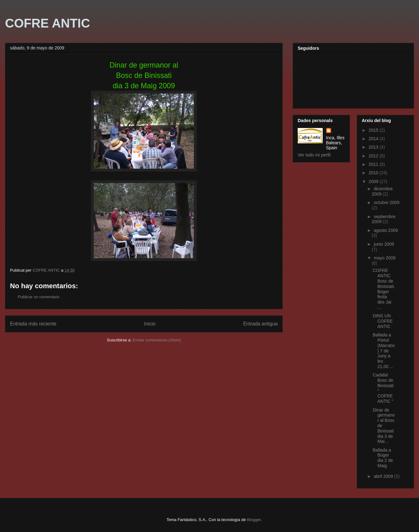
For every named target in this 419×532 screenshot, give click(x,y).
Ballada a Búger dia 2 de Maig (383, 458)
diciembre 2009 (382, 191)
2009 (374, 182)
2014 (374, 139)
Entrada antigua (260, 324)
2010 (374, 173)
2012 (374, 156)
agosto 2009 (386, 230)
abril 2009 (384, 476)
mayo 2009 (384, 258)
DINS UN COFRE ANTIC (383, 321)
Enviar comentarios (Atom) (157, 340)
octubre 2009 (386, 202)
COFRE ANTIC (48, 23)
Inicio (150, 324)
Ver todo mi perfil (314, 155)
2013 (374, 147)
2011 (374, 164)
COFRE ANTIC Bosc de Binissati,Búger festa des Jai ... (384, 289)
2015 (374, 130)
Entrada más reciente (33, 324)
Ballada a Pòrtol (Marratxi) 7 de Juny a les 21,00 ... (384, 351)
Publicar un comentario (39, 297)
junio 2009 (384, 244)
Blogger (254, 520)
